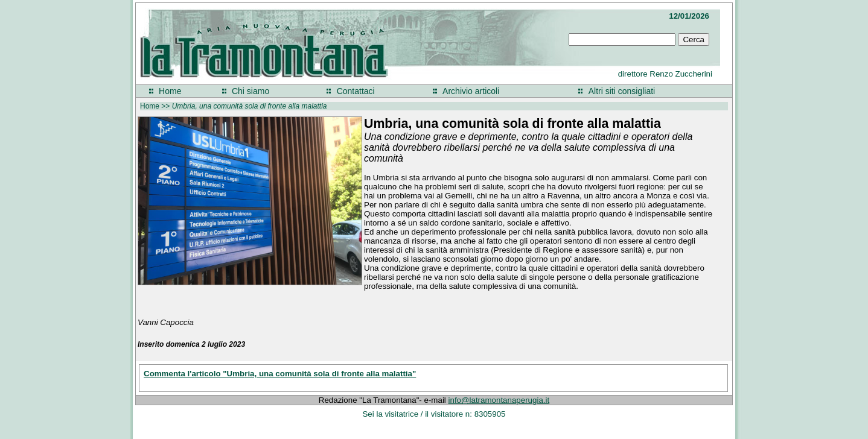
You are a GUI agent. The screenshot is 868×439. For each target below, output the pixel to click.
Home (170, 91)
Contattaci (356, 91)
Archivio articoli (471, 91)
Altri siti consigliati (622, 91)
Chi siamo (251, 91)
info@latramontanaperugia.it (499, 400)
